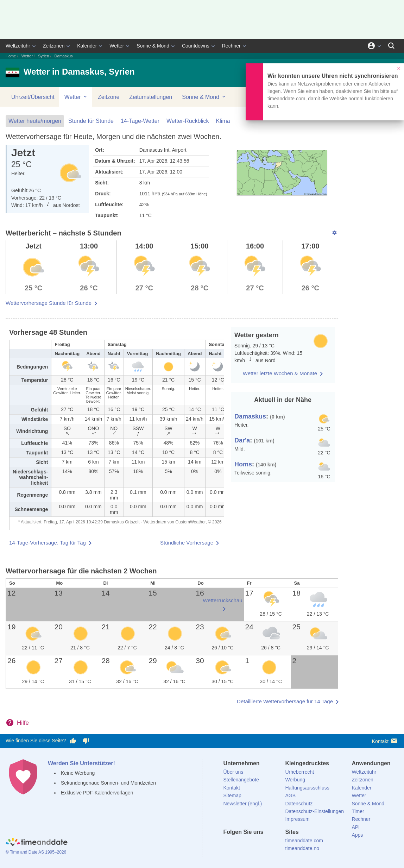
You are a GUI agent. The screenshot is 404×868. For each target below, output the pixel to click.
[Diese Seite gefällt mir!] (73, 741)
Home (11, 56)
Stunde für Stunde (91, 121)
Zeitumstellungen (151, 97)
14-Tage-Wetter (140, 121)
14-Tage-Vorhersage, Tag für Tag (48, 543)
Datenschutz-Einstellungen (314, 811)
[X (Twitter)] (240, 845)
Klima (223, 121)
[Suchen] (391, 46)
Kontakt (385, 741)
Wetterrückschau (222, 600)
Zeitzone (109, 97)
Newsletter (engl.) (243, 804)
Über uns (233, 772)
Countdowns (196, 46)
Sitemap (232, 795)
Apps (357, 835)
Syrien (43, 56)
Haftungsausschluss (307, 788)
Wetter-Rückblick (188, 121)
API (356, 827)
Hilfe (23, 723)
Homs (243, 464)
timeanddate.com (304, 841)
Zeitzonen (54, 46)
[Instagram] (264, 845)
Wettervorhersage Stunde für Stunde (49, 303)
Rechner (231, 46)
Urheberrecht (299, 772)
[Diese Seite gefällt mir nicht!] (86, 741)
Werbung (295, 780)
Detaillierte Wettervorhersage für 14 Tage (285, 701)
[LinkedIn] (252, 845)
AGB (290, 795)
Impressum (297, 819)
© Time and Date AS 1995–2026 (36, 852)
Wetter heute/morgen (35, 121)
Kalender (87, 46)
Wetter (117, 46)
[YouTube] (276, 845)
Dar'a (242, 440)
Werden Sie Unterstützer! (81, 763)
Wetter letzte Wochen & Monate (280, 373)
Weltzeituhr (18, 46)
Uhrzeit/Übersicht (33, 97)
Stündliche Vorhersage (187, 543)
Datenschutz (299, 804)
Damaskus (250, 416)
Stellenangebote (241, 780)
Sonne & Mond (153, 46)
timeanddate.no (302, 848)
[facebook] (229, 845)
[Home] (37, 843)
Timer (358, 811)
